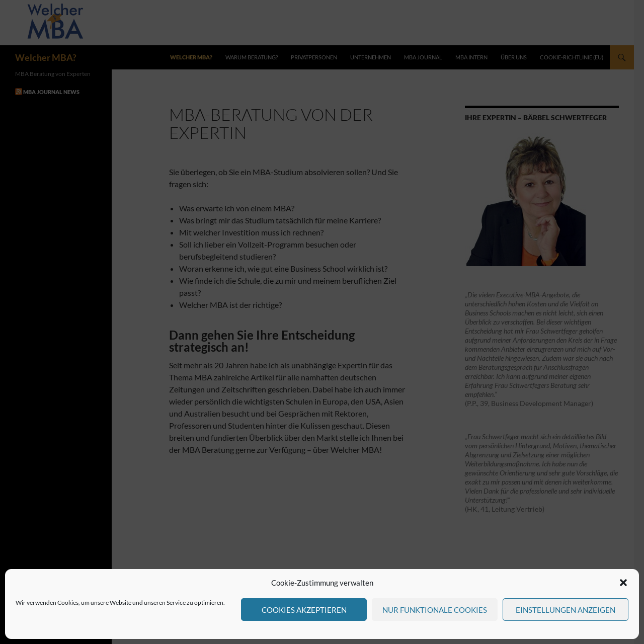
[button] (623, 583)
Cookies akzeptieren (304, 610)
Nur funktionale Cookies (435, 610)
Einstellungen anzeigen (566, 610)
